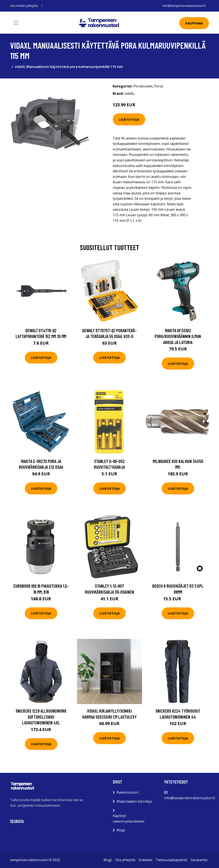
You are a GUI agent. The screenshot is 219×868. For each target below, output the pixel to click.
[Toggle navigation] (16, 23)
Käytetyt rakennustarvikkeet (129, 818)
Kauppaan (194, 23)
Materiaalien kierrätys (134, 801)
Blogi (121, 830)
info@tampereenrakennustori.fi (184, 6)
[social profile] (42, 6)
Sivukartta (199, 860)
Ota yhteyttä (125, 860)
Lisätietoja (129, 119)
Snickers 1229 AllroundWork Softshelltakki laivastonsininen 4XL (41, 717)
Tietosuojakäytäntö (172, 860)
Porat (159, 86)
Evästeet (145, 860)
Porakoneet (143, 86)
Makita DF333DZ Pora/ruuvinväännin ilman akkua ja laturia (178, 336)
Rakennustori (127, 792)
